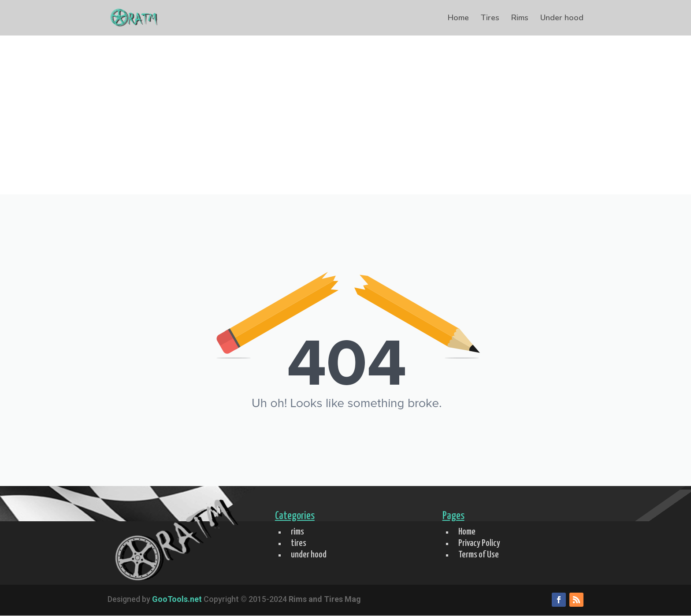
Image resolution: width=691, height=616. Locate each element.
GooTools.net (177, 599)
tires (299, 543)
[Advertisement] (345, 128)
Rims (520, 19)
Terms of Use (479, 555)
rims (297, 532)
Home (458, 19)
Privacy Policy (479, 543)
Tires (490, 19)
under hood (309, 555)
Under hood (562, 19)
